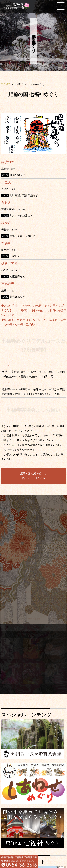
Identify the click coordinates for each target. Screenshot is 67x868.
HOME (6, 84)
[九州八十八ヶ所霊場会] (33, 757)
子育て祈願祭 (33, 620)
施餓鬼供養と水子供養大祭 (40, 604)
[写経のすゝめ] (55, 658)
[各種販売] (33, 683)
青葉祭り (30, 593)
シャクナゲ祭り (34, 580)
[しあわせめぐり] (33, 802)
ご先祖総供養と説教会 (38, 628)
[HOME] (17, 8)
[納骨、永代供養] (12, 683)
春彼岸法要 (31, 570)
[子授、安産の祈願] (33, 658)
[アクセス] (55, 683)
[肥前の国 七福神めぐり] (33, 846)
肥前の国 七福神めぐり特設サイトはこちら (33, 476)
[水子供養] (12, 658)
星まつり (30, 561)
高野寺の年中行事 (33, 511)
